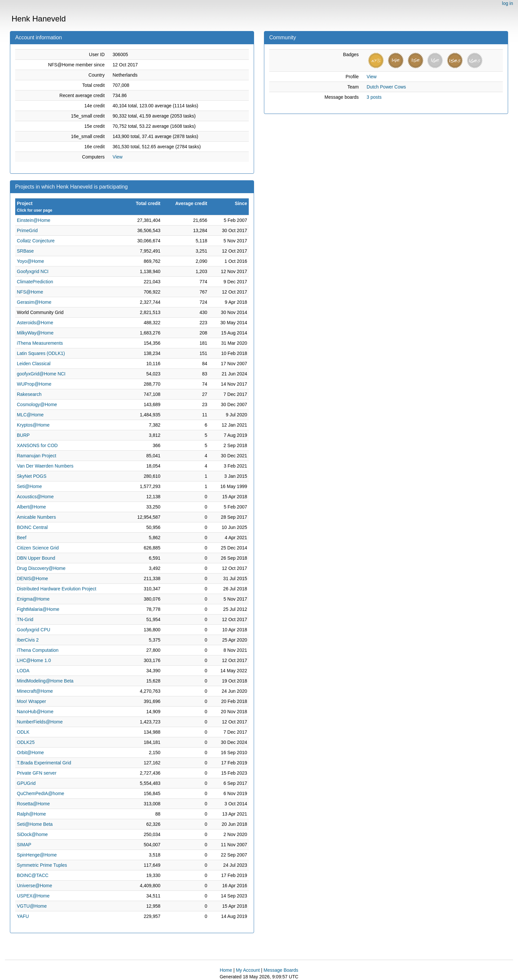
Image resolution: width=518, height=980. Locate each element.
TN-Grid (25, 619)
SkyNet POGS (32, 476)
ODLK (23, 732)
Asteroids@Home (35, 323)
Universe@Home (35, 886)
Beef (22, 538)
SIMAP (24, 845)
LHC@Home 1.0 (34, 660)
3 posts (374, 97)
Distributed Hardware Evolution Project (56, 589)
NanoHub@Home (35, 712)
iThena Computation (38, 650)
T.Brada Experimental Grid (44, 763)
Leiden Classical (34, 364)
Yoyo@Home (30, 261)
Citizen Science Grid (38, 548)
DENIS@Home (32, 578)
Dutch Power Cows (386, 87)
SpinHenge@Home (37, 855)
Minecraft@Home (35, 691)
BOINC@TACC (33, 875)
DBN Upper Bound (36, 558)
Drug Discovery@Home (41, 568)
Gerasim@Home (34, 302)
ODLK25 (26, 742)
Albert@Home (31, 507)
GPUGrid (26, 783)
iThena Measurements (40, 343)
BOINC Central (32, 527)
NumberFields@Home (40, 722)
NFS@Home (30, 292)
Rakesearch (29, 394)
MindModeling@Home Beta (45, 681)
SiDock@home (32, 834)
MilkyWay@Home (35, 333)
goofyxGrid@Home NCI (41, 374)
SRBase (25, 251)
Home (226, 970)
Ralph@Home (31, 814)
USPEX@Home (33, 896)
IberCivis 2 (28, 640)
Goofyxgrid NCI (33, 271)
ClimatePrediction (35, 282)
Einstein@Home (34, 220)
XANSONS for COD (37, 445)
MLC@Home (30, 415)
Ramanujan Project (37, 456)
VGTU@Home (32, 906)
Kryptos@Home (33, 425)
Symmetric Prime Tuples (42, 865)
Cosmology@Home (37, 404)
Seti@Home (29, 486)
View (118, 157)
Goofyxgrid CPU (34, 630)
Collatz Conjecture (36, 241)
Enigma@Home (33, 599)
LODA (23, 671)
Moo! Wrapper (31, 701)
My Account (248, 970)
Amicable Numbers (36, 517)
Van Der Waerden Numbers (45, 466)
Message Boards (281, 970)
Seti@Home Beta (35, 824)
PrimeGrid (27, 230)
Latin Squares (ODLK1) (41, 353)
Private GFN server (37, 773)
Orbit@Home (30, 752)
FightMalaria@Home (38, 609)
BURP (23, 435)
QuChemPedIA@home (40, 793)
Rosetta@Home (33, 804)
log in (508, 3)
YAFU (23, 916)
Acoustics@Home (35, 497)
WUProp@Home (34, 384)
